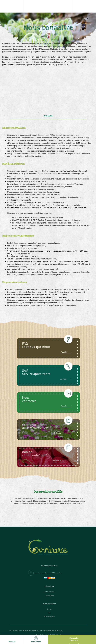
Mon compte (36, 639)
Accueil (42, 19)
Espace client (49, 595)
